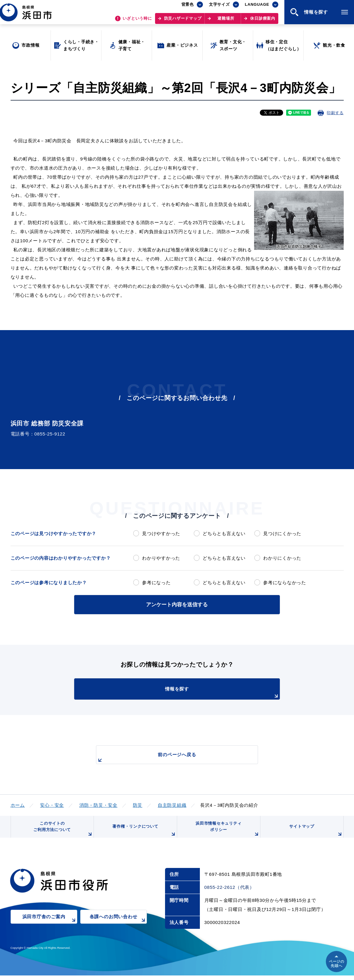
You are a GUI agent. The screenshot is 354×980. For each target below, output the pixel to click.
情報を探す (192, 692)
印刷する (335, 113)
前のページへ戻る (170, 757)
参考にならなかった (285, 583)
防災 (138, 804)
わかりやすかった (161, 558)
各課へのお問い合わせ (118, 925)
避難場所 (226, 21)
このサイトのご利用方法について (62, 832)
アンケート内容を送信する (177, 604)
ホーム (18, 804)
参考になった (156, 583)
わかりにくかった (282, 558)
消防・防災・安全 (98, 804)
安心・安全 (52, 804)
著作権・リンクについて (143, 834)
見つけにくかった (282, 533)
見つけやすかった (161, 533)
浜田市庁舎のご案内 (50, 925)
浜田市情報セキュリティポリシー (226, 832)
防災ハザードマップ (183, 21)
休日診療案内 (263, 21)
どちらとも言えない (224, 533)
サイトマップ (315, 834)
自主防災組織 (172, 804)
